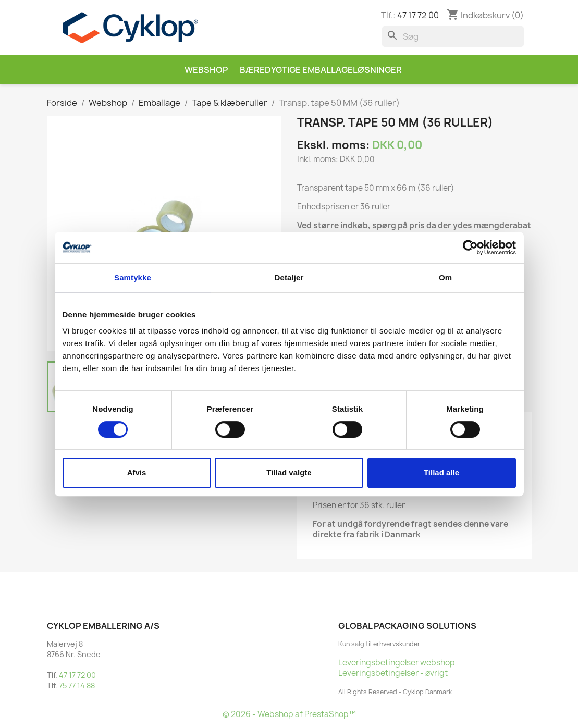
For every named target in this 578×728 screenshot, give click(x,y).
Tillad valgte (289, 472)
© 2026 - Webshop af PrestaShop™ (289, 714)
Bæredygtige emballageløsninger (321, 70)
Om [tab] (445, 277)
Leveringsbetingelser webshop (397, 663)
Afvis (137, 472)
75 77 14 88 (77, 686)
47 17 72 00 (418, 15)
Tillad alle (441, 472)
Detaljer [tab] (289, 277)
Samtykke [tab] (133, 277)
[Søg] (453, 36)
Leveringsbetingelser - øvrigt (393, 673)
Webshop (206, 70)
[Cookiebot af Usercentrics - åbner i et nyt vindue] (470, 248)
